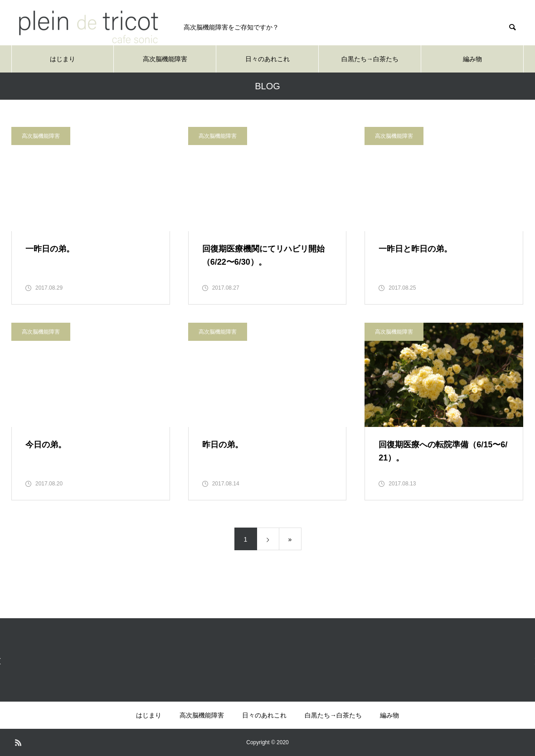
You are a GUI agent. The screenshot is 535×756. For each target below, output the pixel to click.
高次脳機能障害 (165, 59)
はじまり (63, 59)
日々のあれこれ (267, 59)
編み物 (472, 59)
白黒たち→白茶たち (370, 59)
